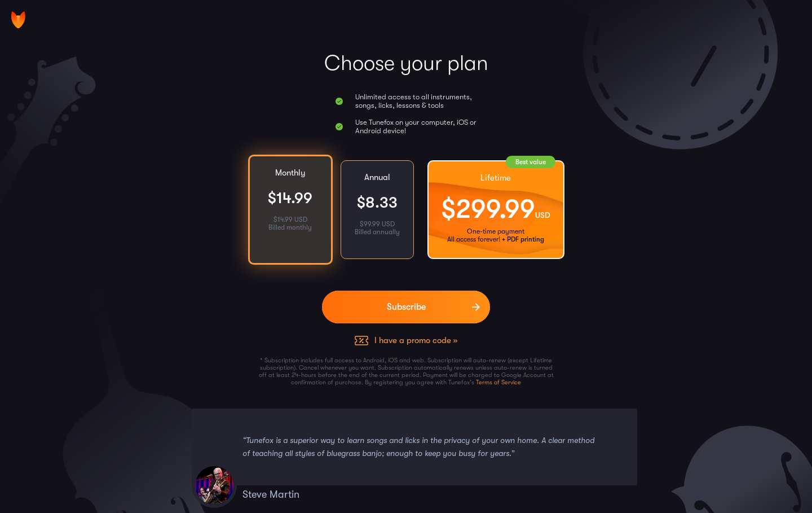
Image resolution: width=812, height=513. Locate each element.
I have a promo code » (416, 340)
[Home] (18, 20)
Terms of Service (498, 382)
